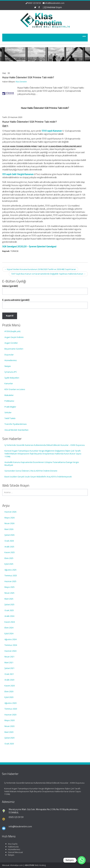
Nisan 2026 (9, 523)
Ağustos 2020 (10, 703)
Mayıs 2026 (10, 518)
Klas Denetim (21, 82)
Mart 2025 (9, 599)
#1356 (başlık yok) (12, 331)
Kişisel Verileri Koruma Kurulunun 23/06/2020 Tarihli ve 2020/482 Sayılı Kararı (40, 269)
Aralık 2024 (9, 616)
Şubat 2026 (9, 535)
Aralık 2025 (9, 547)
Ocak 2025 (9, 610)
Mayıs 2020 (10, 720)
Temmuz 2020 (11, 709)
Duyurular (9, 355)
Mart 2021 (9, 662)
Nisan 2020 (9, 726)
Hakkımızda (11, 847)
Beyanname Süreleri (14, 349)
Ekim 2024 (9, 628)
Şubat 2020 (9, 738)
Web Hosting (40, 865)
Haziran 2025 (10, 581)
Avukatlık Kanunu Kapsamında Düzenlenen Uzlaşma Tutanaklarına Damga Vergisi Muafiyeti (42, 464)
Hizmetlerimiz (11, 360)
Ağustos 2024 (10, 639)
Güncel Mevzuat (13, 852)
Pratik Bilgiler (10, 407)
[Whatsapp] (82, 860)
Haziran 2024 (10, 651)
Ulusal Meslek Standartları (16, 430)
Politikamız (9, 401)
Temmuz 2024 (11, 645)
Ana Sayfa (10, 844)
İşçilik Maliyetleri (12, 378)
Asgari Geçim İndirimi (14, 337)
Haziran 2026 (10, 512)
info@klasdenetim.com (55, 3)
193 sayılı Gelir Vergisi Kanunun (18, 174)
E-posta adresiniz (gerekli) (45, 303)
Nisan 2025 (9, 593)
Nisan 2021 (9, 657)
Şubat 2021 (9, 668)
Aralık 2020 (9, 680)
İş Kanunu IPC (11, 372)
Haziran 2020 (10, 715)
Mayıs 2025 (10, 587)
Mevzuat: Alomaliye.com (13, 865)
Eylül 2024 (9, 633)
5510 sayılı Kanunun (52, 131)
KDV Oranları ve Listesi (15, 389)
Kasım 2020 (10, 686)
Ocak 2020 (9, 744)
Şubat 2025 (9, 604)
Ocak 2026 (9, 541)
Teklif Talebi (10, 418)
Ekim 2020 (9, 691)
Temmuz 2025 (11, 575)
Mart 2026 (9, 529)
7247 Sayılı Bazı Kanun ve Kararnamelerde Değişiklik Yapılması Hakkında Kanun (48, 274)
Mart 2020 (9, 732)
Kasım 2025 (10, 552)
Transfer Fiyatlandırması (16, 424)
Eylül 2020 (9, 697)
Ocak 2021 (9, 674)
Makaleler (9, 395)
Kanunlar (9, 383)
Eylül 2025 (9, 564)
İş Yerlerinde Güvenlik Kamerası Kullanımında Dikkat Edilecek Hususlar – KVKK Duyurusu (45, 445)
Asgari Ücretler (11, 343)
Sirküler (8, 412)
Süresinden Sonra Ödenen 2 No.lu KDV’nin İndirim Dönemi (31, 471)
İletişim (8, 366)
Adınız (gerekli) (45, 289)
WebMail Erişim (53, 7)
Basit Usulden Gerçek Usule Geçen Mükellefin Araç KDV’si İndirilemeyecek (38, 477)
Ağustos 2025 (10, 570)
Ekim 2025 (9, 558)
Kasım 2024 (10, 622)
